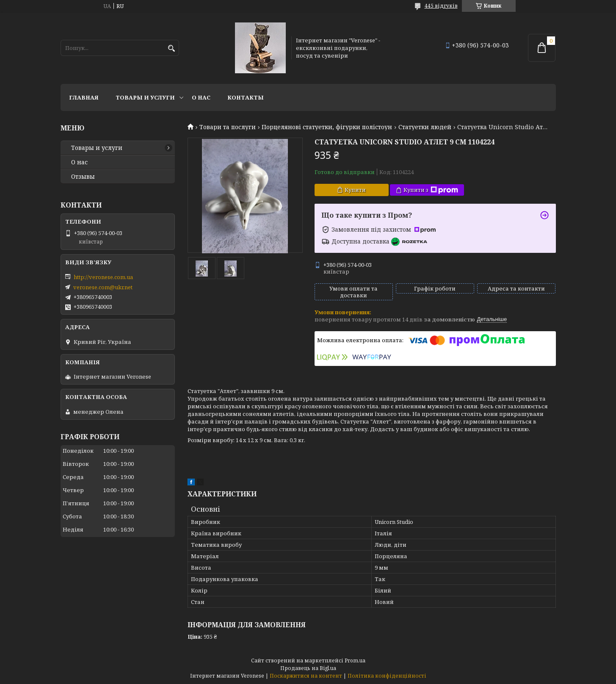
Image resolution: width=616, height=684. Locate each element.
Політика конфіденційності (387, 676)
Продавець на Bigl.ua (308, 668)
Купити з (431, 190)
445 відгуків (441, 6)
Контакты (246, 97)
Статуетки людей (425, 127)
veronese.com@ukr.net (103, 287)
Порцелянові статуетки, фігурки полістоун (327, 127)
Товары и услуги (145, 97)
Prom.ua (355, 660)
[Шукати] (172, 48)
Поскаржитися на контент (306, 676)
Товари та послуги (228, 127)
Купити (355, 190)
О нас (201, 97)
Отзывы (83, 177)
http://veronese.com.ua (103, 277)
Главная (84, 97)
